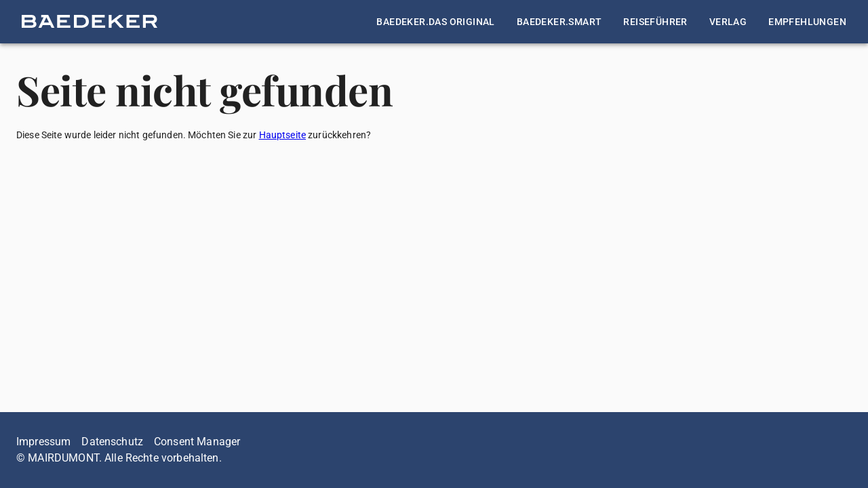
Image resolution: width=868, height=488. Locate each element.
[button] (90, 21)
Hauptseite (283, 135)
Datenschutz (112, 442)
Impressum (43, 442)
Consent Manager (197, 442)
